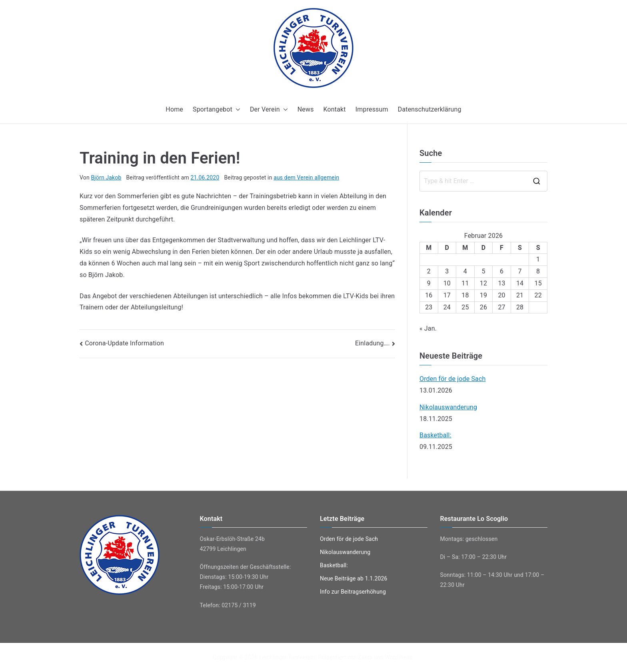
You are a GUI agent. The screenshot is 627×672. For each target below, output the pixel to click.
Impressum (372, 109)
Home (174, 109)
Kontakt (335, 109)
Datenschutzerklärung (430, 109)
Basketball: (435, 435)
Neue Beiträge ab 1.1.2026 (354, 578)
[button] (236, 110)
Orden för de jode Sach (453, 379)
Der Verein (269, 110)
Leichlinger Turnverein (287, 657)
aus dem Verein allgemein (306, 177)
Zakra (365, 657)
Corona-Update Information (124, 343)
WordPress (398, 657)
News (306, 109)
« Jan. (428, 328)
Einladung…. (372, 343)
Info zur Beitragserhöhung (353, 592)
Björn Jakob (106, 177)
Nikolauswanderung (448, 407)
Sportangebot (217, 110)
